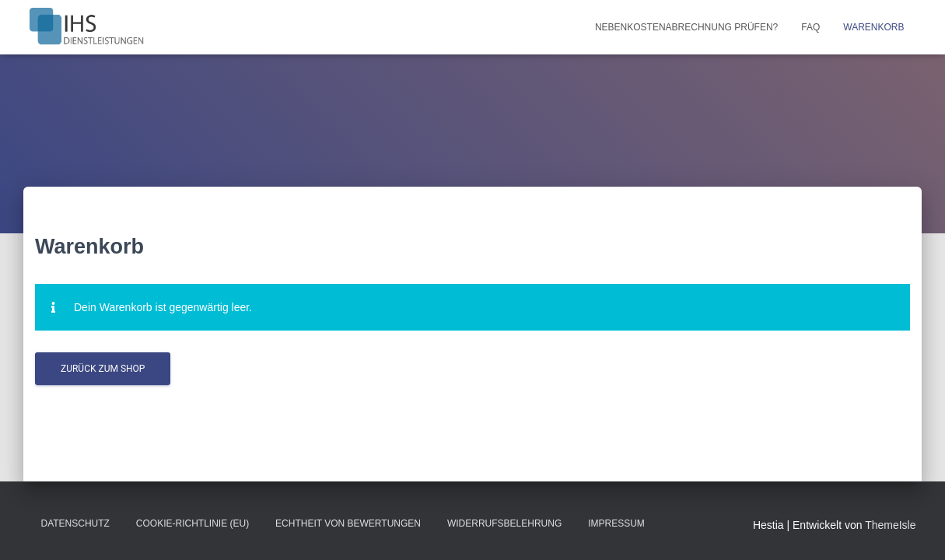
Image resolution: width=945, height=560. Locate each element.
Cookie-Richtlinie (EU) (192, 523)
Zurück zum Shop (103, 369)
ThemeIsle (890, 525)
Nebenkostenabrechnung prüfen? (686, 27)
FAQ (810, 27)
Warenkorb (873, 27)
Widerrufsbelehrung (504, 523)
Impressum (616, 523)
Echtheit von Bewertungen (348, 523)
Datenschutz (75, 523)
